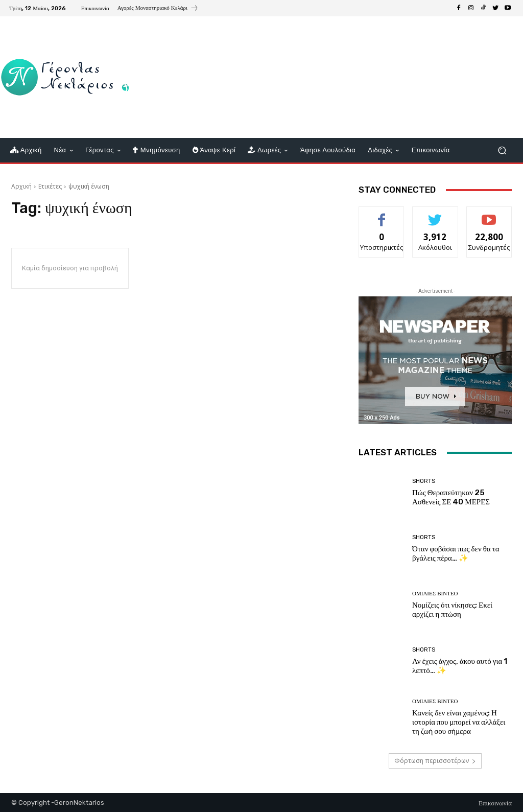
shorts (424, 481)
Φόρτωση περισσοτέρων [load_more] (435, 761)
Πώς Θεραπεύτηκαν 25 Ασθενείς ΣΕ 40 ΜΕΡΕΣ (451, 497)
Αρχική (21, 186)
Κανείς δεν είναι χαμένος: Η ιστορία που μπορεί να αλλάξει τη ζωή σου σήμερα (459, 722)
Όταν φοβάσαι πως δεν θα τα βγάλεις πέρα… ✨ (456, 553)
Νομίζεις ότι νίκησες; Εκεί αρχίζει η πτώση (452, 610)
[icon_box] (158, 9)
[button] (502, 150)
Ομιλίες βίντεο (435, 594)
